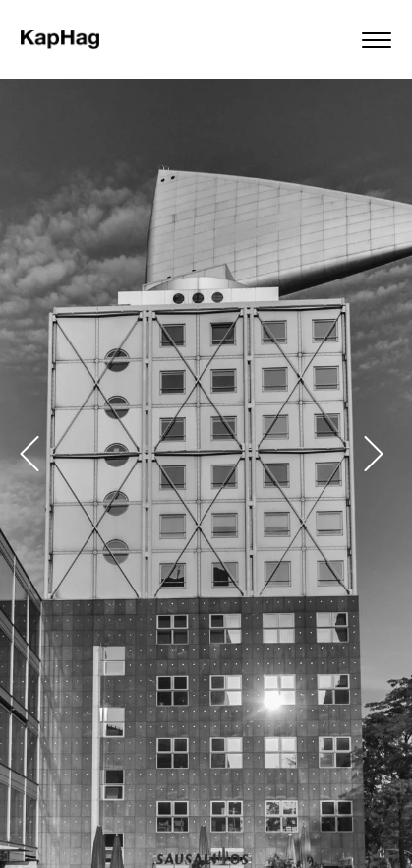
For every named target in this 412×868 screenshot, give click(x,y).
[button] (29, 454)
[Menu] (382, 39)
